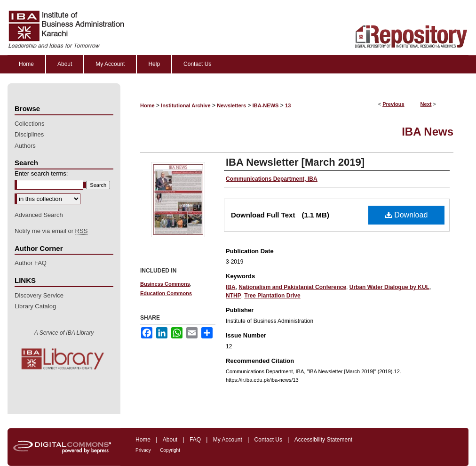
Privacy (143, 450)
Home (147, 105)
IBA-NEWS (266, 105)
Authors (25, 146)
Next (426, 104)
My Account (228, 440)
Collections (30, 124)
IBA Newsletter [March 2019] (295, 162)
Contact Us (268, 440)
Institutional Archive (186, 105)
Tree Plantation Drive (272, 296)
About (170, 440)
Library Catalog (35, 306)
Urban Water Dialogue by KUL (389, 287)
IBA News (428, 132)
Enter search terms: (41, 173)
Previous (393, 104)
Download (407, 215)
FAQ (195, 440)
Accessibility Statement (323, 440)
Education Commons (166, 293)
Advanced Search (39, 215)
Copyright (170, 450)
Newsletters (231, 105)
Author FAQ (31, 263)
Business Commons (165, 284)
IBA (231, 287)
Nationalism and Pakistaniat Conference (292, 287)
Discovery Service (39, 295)
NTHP (234, 296)
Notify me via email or (51, 231)
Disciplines (29, 134)
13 (288, 105)
